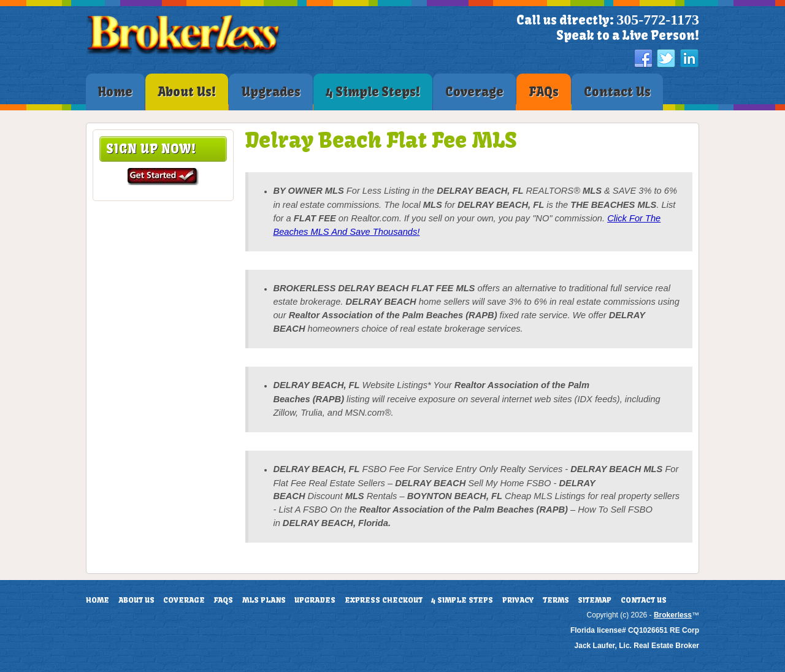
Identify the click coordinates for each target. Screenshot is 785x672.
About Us (136, 600)
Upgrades (315, 600)
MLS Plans (264, 600)
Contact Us (644, 600)
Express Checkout (384, 600)
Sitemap (595, 600)
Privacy (518, 600)
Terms (556, 600)
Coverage (184, 600)
